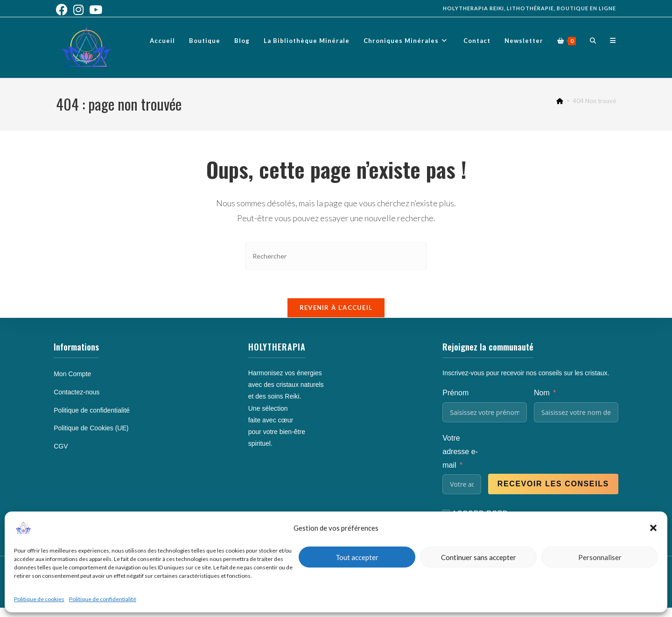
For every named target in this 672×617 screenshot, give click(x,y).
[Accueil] (560, 101)
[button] (653, 528)
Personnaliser (600, 557)
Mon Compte (72, 374)
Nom (542, 393)
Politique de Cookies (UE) (91, 428)
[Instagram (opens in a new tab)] (78, 10)
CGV (61, 446)
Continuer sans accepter (479, 557)
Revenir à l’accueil (336, 308)
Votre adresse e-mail (460, 452)
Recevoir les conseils (553, 484)
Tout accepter (357, 557)
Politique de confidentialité (103, 599)
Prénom (455, 393)
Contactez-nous (77, 392)
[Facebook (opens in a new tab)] (63, 10)
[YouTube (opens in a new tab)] (96, 10)
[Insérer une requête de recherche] (336, 256)
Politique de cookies (39, 599)
